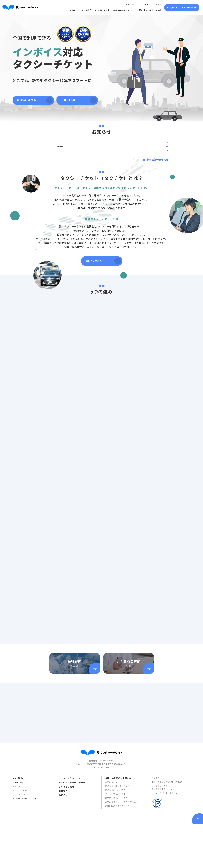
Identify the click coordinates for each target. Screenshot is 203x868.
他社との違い (19, 858)
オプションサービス (22, 854)
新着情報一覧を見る (157, 173)
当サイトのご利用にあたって (165, 857)
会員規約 (155, 841)
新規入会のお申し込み (115, 853)
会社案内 (145, 5)
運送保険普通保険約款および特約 (167, 845)
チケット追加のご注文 (115, 857)
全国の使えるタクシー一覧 (149, 10)
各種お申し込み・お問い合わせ (184, 7)
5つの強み (71, 10)
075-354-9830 (104, 831)
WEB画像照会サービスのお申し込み (122, 865)
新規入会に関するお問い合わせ (119, 849)
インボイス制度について (25, 862)
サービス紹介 (85, 10)
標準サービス (19, 850)
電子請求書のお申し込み (116, 861)
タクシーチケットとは (123, 10)
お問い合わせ (111, 845)
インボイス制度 (102, 10)
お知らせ (158, 5)
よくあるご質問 (128, 5)
